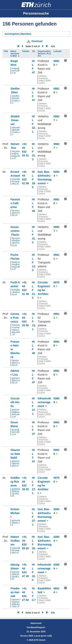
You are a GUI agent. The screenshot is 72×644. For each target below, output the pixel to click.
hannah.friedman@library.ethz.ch (16, 603)
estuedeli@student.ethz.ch (16, 131)
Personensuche (36, 13)
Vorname (15, 53)
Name (14, 51)
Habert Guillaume (15, 541)
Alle (53, 46)
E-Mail (15, 56)
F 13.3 (34, 266)
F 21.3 (34, 294)
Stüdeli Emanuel (15, 120)
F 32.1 (34, 128)
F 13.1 (34, 325)
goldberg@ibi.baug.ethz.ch (16, 492)
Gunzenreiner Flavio (15, 231)
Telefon (26, 51)
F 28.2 (34, 183)
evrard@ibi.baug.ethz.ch (16, 181)
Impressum (36, 623)
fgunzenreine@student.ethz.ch (16, 242)
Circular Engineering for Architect (44, 290)
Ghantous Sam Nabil (15, 454)
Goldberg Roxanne (15, 482)
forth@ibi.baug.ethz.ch (16, 292)
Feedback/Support (36, 627)
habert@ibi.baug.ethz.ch (16, 550)
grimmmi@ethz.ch (16, 523)
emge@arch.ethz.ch (16, 71)
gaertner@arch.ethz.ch (16, 380)
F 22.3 (34, 576)
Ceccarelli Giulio (15, 402)
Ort (34, 51)
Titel (6, 51)
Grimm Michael (15, 513)
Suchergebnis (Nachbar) (18, 34)
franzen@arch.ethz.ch (16, 363)
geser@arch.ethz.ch (16, 432)
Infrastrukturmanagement (44, 402)
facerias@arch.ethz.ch (16, 213)
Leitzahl (58, 51)
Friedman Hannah (15, 592)
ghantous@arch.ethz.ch (16, 463)
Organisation (44, 51)
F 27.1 (34, 410)
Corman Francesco (15, 318)
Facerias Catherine (15, 203)
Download (37, 41)
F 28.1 (34, 548)
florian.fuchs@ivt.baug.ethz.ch (16, 266)
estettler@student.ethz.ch (16, 99)
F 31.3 (34, 155)
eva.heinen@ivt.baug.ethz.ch (16, 155)
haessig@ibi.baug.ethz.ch (16, 575)
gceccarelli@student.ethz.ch (16, 413)
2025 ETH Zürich (37, 640)
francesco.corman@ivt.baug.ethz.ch (16, 330)
